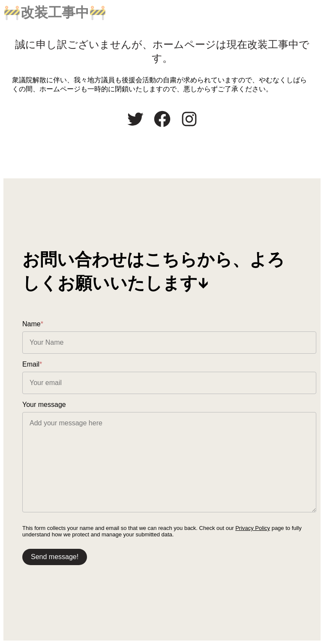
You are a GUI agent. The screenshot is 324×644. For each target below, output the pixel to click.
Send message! (55, 557)
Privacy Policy (253, 528)
